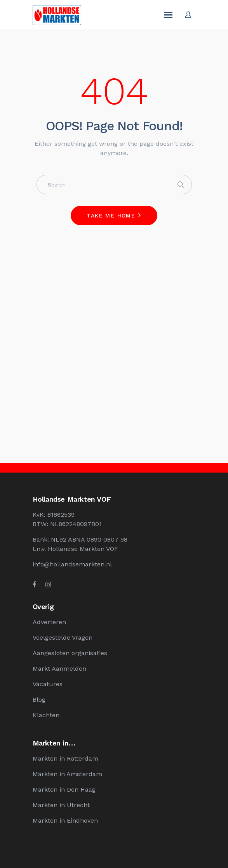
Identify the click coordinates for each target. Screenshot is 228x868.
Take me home (111, 216)
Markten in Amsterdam (67, 774)
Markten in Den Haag (64, 789)
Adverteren (49, 622)
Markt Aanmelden (59, 669)
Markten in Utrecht (61, 805)
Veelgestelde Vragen (63, 638)
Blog (39, 700)
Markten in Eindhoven (65, 821)
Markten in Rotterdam (65, 758)
